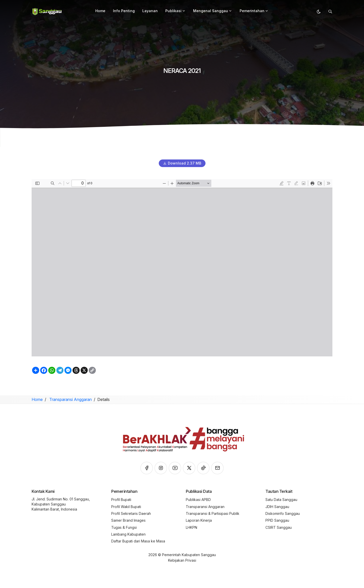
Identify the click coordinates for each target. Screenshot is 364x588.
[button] (184, 11)
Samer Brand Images (128, 520)
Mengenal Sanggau (213, 11)
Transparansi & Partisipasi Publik (213, 513)
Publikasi (175, 11)
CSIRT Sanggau (279, 527)
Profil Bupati (121, 500)
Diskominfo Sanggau (283, 513)
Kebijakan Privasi (182, 560)
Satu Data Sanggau (281, 500)
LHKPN (191, 527)
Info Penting (124, 11)
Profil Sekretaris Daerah (131, 513)
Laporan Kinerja (199, 520)
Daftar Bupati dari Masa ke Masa (138, 541)
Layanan (150, 11)
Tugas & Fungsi (124, 527)
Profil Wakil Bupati (126, 507)
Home (100, 11)
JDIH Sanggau (277, 507)
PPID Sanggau (277, 520)
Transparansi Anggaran (70, 399)
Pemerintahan (254, 11)
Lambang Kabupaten (128, 534)
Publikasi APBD (198, 500)
